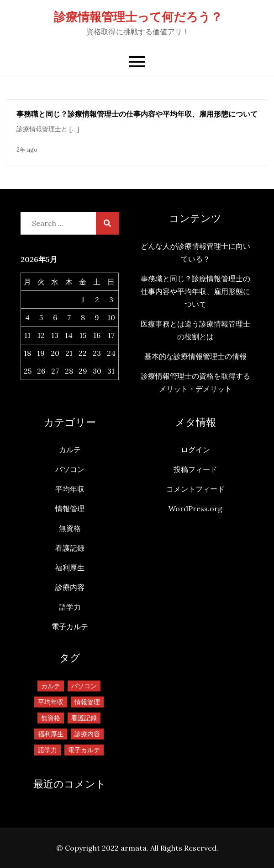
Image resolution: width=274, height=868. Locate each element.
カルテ (70, 450)
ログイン (195, 450)
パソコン (70, 469)
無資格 (70, 528)
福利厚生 (70, 568)
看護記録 (70, 548)
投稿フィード (195, 469)
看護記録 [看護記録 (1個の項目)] (84, 718)
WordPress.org (195, 509)
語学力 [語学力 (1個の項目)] (47, 750)
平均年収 (70, 489)
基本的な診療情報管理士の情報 (195, 356)
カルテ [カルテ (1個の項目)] (51, 686)
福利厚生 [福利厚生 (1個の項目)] (51, 734)
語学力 (70, 607)
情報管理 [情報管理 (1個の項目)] (87, 702)
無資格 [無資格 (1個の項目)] (51, 718)
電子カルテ (70, 627)
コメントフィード (195, 489)
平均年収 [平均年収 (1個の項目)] (51, 702)
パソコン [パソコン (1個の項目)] (84, 686)
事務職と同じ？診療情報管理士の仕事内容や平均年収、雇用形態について (137, 114)
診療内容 (70, 587)
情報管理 (70, 509)
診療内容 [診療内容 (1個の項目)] (87, 734)
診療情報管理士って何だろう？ (138, 17)
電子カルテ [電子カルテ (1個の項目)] (84, 750)
